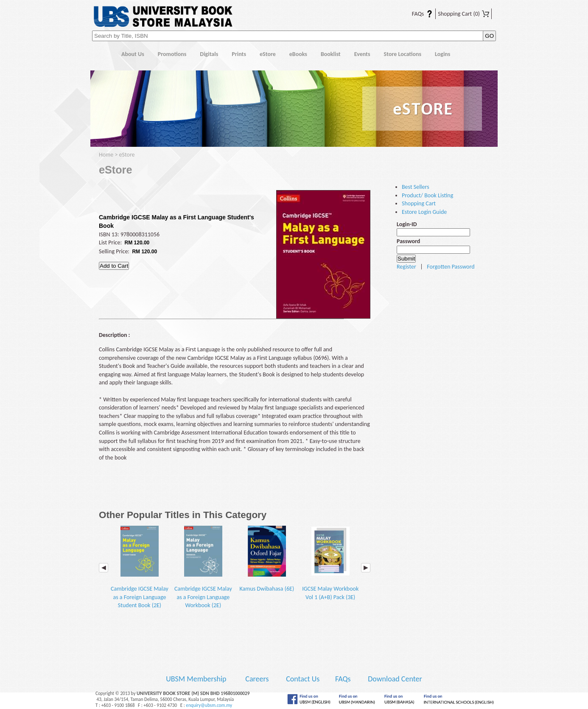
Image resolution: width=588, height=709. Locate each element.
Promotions (172, 54)
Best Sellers (416, 187)
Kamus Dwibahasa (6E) (267, 559)
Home (102, 55)
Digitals (209, 54)
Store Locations (403, 54)
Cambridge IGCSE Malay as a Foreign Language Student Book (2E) (140, 567)
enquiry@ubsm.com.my (209, 705)
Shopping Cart (463, 14)
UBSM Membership (197, 679)
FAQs (417, 14)
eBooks (298, 54)
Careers (257, 679)
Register (406, 267)
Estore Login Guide (424, 212)
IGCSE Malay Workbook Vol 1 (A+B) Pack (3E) (330, 563)
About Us (133, 54)
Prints (239, 54)
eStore (268, 54)
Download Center (395, 679)
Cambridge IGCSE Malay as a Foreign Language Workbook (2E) (203, 567)
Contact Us (304, 679)
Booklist (331, 54)
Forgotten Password (451, 267)
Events (362, 54)
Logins (442, 54)
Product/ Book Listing (427, 195)
